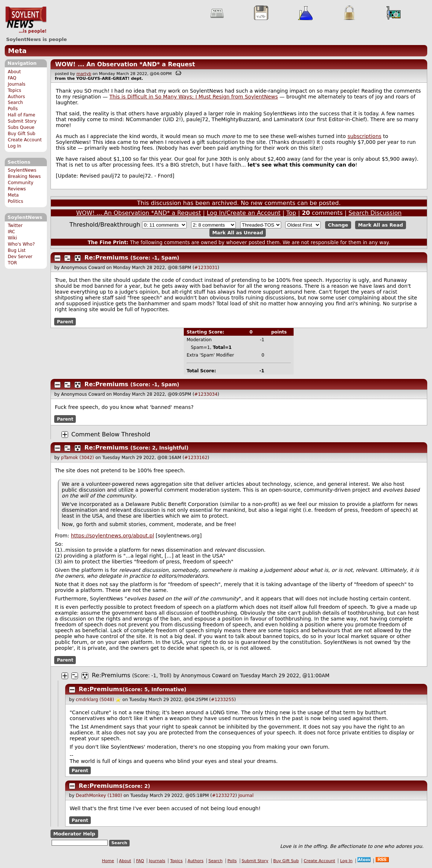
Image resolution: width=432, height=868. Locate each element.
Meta (17, 51)
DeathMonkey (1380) (99, 796)
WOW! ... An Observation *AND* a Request (125, 64)
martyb (84, 74)
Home (108, 861)
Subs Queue (21, 127)
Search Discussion (375, 213)
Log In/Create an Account (244, 213)
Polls (13, 109)
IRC (11, 232)
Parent (65, 321)
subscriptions (364, 136)
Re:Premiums (107, 258)
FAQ (12, 78)
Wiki (12, 238)
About (14, 72)
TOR (12, 263)
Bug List (17, 250)
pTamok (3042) (78, 458)
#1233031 (206, 268)
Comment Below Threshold (111, 434)
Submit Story (22, 121)
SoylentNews (26, 20)
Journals (16, 84)
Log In (14, 146)
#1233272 (224, 796)
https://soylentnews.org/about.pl (113, 536)
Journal (246, 796)
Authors (16, 97)
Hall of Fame (21, 115)
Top (291, 213)
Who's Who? (21, 244)
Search (15, 103)
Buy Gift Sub (21, 134)
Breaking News (24, 176)
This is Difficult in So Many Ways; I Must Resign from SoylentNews (194, 97)
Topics (14, 90)
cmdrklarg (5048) (95, 700)
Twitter (15, 226)
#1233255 (223, 700)
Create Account (25, 140)
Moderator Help (74, 834)
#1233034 (206, 394)
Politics (15, 201)
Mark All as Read (381, 225)
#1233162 (196, 458)
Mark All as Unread (238, 233)
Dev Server (20, 257)
